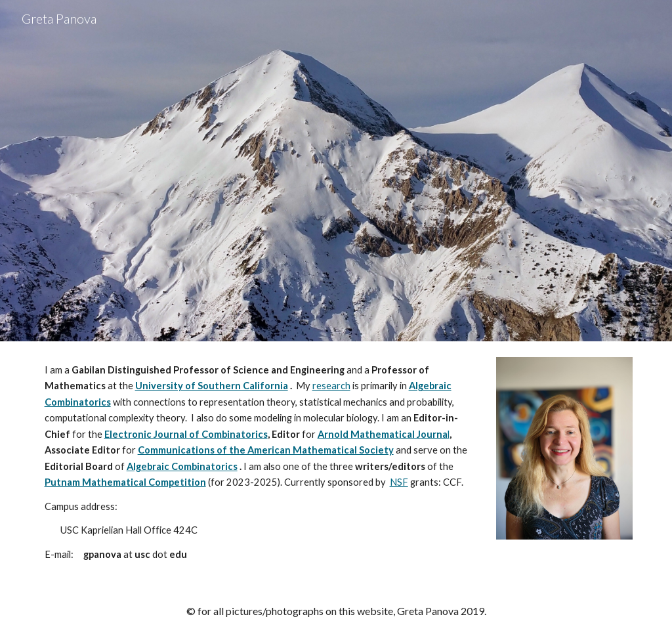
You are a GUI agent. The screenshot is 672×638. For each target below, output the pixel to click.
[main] (260, 462)
